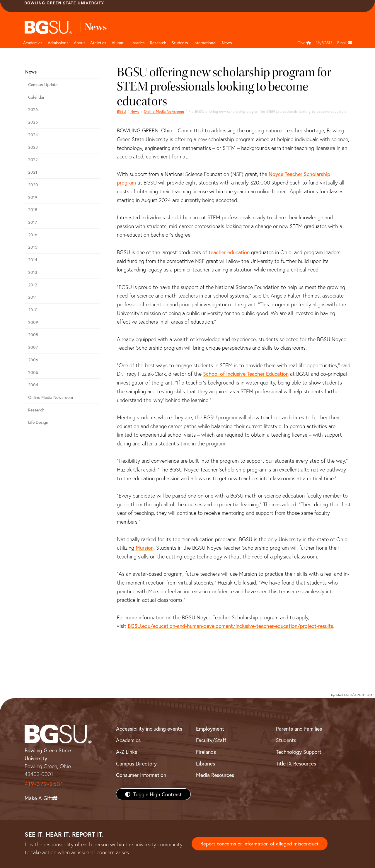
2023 (33, 147)
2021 (33, 172)
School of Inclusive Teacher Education (246, 374)
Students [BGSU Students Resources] (286, 740)
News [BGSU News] (227, 43)
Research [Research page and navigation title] (158, 43)
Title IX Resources (296, 763)
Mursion (145, 548)
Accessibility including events (149, 729)
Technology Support (299, 752)
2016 (33, 235)
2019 (33, 197)
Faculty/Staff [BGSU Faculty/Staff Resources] (211, 740)
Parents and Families (299, 729)
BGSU (121, 111)
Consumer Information (141, 775)
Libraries (137, 43)
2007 (33, 347)
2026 (33, 109)
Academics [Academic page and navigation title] (33, 43)
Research (36, 410)
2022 (33, 159)
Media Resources (215, 775)
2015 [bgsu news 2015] (33, 247)
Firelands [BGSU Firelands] (206, 752)
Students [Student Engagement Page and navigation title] (180, 43)
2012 (33, 285)
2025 (33, 122)
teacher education (229, 252)
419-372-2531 (44, 784)
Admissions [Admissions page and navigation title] (58, 43)
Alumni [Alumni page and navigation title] (118, 43)
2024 (33, 135)
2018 (33, 210)
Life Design (38, 422)
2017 (33, 222)
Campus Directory (136, 763)
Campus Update (43, 84)
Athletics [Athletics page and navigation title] (98, 43)
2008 (33, 335)
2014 (33, 260)
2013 (33, 272)
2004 (33, 385)
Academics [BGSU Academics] (128, 740)
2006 (33, 360)
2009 (33, 322)
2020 (33, 185)
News (135, 111)
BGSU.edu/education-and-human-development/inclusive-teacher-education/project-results (230, 626)
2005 (33, 372)
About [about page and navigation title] (79, 43)
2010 (33, 310)
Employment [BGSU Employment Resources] (210, 729)
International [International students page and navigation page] (205, 43)
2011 (32, 297)
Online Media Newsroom (164, 111)
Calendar (36, 97)
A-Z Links (127, 752)
